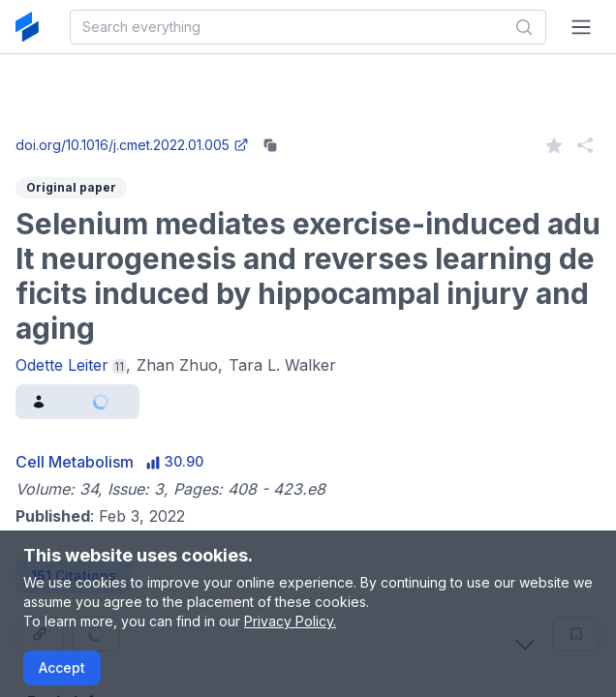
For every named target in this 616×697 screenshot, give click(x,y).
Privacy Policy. (290, 621)
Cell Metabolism (75, 462)
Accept (62, 667)
